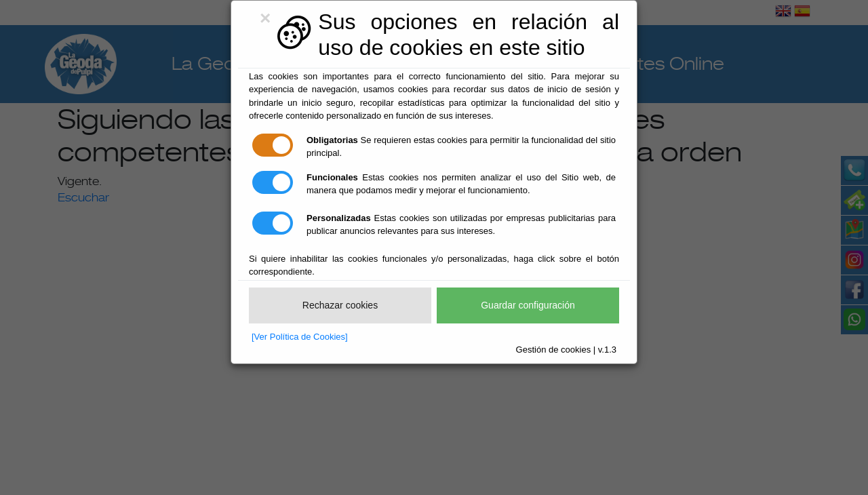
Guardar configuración (528, 305)
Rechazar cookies (340, 305)
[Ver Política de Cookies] (300, 337)
